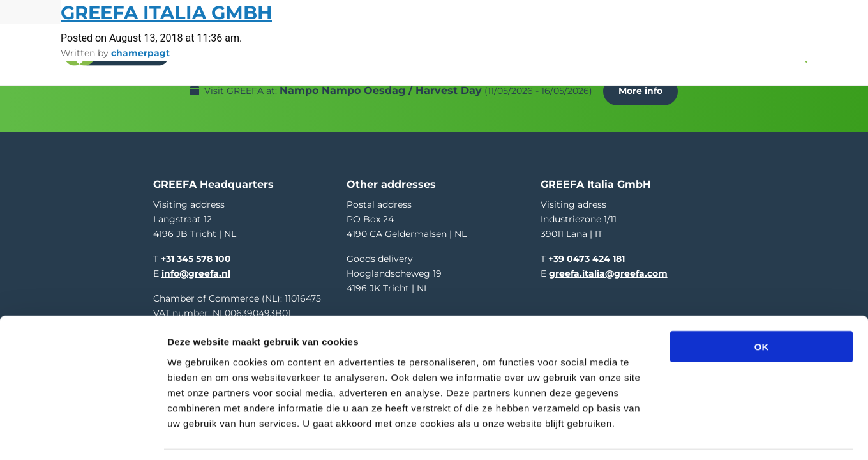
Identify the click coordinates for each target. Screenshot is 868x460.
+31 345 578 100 (196, 247)
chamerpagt (140, 53)
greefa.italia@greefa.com (608, 262)
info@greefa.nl (196, 262)
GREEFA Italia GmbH (166, 12)
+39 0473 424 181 (587, 247)
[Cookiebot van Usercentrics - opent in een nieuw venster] (83, 435)
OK (762, 306)
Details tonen (690, 435)
